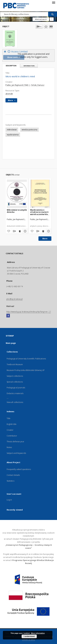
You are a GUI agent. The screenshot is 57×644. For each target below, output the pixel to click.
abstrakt (9, 94)
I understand (29, 636)
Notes (9, 447)
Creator (10, 430)
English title (12, 424)
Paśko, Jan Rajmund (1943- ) (18, 85)
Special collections (15, 382)
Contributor (12, 436)
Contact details (13, 475)
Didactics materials (15, 393)
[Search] (53, 14)
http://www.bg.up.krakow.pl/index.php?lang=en (29, 312)
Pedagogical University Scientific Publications (26, 359)
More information (38, 633)
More (45, 239)
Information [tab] (29, 66)
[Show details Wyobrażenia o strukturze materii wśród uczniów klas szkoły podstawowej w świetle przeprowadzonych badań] (48, 231)
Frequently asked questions (19, 469)
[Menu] (54, 2)
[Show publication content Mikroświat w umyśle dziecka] (20, 231)
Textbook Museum (15, 364)
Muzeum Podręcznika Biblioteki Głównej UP (26, 370)
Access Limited (15, 51)
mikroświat (12, 130)
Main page (11, 343)
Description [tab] (11, 66)
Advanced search (41, 19)
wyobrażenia (13, 135)
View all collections (15, 402)
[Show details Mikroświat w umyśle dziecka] (25, 231)
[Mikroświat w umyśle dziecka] (17, 194)
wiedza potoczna (29, 130)
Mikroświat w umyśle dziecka (17, 211)
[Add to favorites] (46, 27)
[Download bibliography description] (14, 231)
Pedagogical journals (16, 388)
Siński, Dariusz (38, 85)
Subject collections (15, 376)
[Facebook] (8, 316)
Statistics (10, 481)
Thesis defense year (15, 442)
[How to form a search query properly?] (52, 19)
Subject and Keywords (16, 453)
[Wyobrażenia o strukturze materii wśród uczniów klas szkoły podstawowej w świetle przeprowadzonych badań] (40, 194)
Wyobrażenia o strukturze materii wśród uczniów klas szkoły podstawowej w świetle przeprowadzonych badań (40, 212)
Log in (9, 500)
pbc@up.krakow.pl (15, 299)
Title (9, 418)
